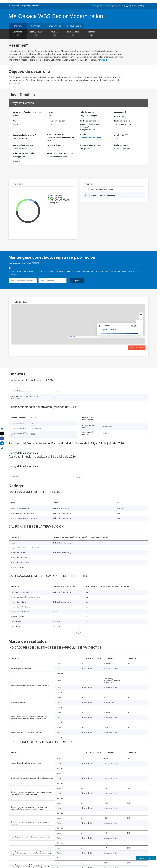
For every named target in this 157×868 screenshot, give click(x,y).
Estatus (50, 112)
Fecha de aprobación (89, 121)
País (14, 121)
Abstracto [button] (18, 34)
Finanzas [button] (55, 34)
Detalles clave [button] (36, 34)
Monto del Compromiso (23, 145)
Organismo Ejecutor (55, 134)
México (16, 124)
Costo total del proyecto (24, 135)
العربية (128, 6)
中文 (141, 6)
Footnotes (13, 476)
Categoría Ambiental (56, 145)
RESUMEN (18, 26)
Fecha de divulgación (56, 121)
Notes (15, 161)
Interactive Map (137, 348)
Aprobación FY (121, 135)
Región (83, 134)
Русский (134, 6)
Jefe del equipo (87, 112)
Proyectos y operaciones (31, 6)
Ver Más (102, 60)
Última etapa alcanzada (23, 153)
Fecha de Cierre (121, 145)
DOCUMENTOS (55, 26)
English (113, 6)
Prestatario (120, 112)
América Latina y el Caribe (91, 138)
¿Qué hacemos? (15, 6)
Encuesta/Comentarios (146, 858)
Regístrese (77, 281)
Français (121, 6)
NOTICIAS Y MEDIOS (74, 26)
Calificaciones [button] (73, 34)
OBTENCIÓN (36, 26)
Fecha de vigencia (122, 121)
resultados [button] (91, 34)
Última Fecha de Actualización (60, 153)
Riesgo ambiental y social (92, 145)
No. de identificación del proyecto (28, 112)
